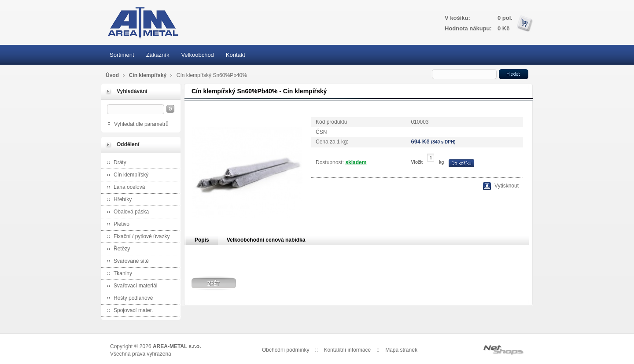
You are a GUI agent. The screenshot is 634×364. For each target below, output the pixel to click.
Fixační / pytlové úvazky (136, 237)
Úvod (112, 75)
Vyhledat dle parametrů (141, 124)
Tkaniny (118, 274)
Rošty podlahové (128, 299)
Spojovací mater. (128, 311)
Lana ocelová (124, 188)
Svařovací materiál (130, 286)
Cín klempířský (149, 75)
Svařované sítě (126, 262)
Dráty (115, 163)
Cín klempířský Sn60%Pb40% (212, 75)
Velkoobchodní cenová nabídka (266, 240)
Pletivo (116, 225)
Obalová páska (126, 212)
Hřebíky (118, 200)
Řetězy (117, 249)
